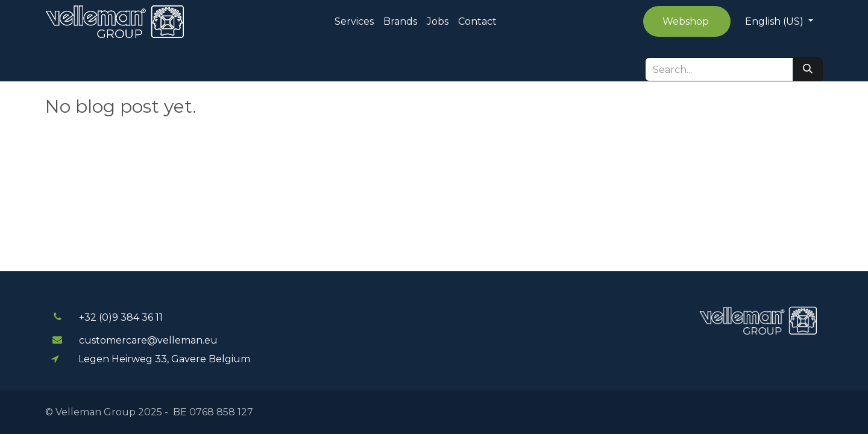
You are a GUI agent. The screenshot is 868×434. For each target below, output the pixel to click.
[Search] (808, 69)
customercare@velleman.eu (148, 340)
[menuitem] (354, 22)
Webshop (687, 21)
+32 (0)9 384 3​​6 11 (121, 317)
